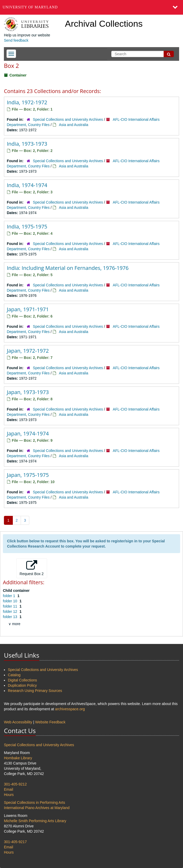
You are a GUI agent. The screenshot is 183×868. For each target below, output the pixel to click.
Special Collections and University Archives (68, 119)
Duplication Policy (22, 685)
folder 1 (10, 596)
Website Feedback (50, 722)
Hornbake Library (18, 758)
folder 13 (10, 617)
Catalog (14, 675)
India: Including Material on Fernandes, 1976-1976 (68, 268)
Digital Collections (22, 680)
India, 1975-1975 (27, 226)
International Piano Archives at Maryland (37, 808)
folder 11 (10, 606)
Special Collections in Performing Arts (34, 803)
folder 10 (10, 601)
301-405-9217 (15, 842)
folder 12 (10, 612)
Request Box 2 (32, 568)
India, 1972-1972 (27, 102)
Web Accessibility (18, 722)
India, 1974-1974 (27, 185)
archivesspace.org (70, 709)
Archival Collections (104, 24)
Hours (9, 795)
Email (9, 789)
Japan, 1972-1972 (28, 351)
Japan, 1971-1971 (28, 309)
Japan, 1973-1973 (28, 392)
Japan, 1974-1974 (28, 433)
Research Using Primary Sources (35, 691)
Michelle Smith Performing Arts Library (35, 821)
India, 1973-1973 (27, 144)
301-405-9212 (15, 784)
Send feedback (16, 40)
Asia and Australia (74, 125)
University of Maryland (30, 7)
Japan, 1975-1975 (28, 475)
